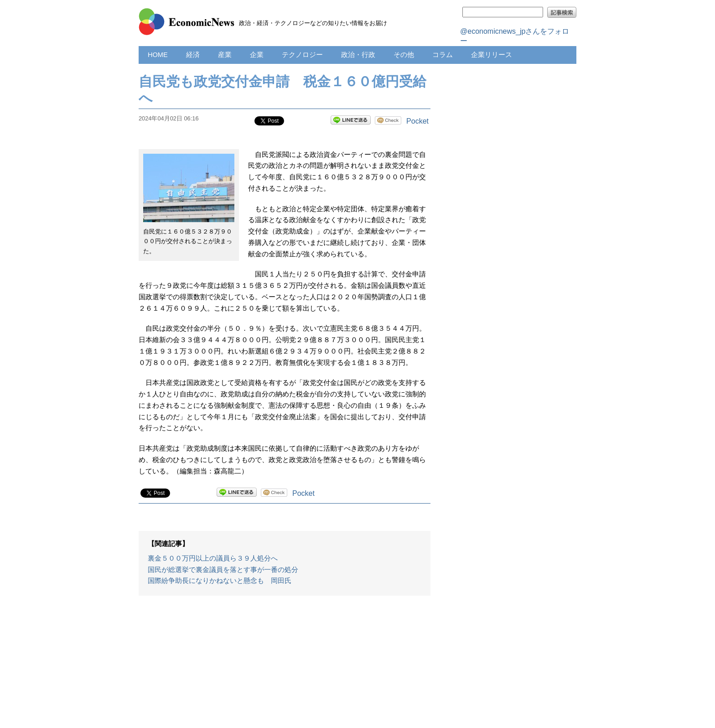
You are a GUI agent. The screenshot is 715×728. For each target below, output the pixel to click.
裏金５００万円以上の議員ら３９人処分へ (213, 558)
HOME (158, 55)
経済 (193, 55)
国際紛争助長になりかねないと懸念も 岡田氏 (220, 581)
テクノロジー (302, 55)
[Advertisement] (285, 666)
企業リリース (492, 55)
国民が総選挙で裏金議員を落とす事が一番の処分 (223, 570)
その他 (404, 55)
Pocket (417, 121)
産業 (225, 55)
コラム (443, 55)
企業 (257, 55)
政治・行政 (358, 55)
